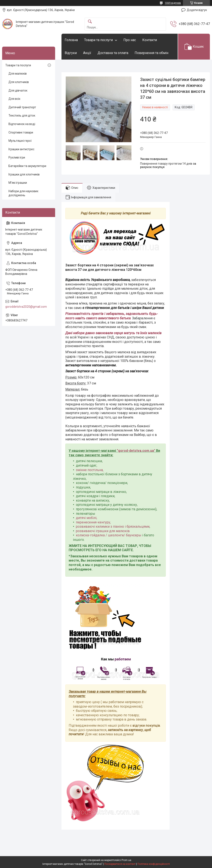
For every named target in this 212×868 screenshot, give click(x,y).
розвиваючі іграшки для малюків (103, 531)
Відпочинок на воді (22, 124)
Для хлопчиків (19, 82)
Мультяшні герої (20, 141)
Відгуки (71, 53)
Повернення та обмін (151, 53)
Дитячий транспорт (22, 107)
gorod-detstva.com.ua (136, 451)
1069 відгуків (173, 3)
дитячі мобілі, (86, 518)
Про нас (130, 40)
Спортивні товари (21, 132)
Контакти (150, 40)
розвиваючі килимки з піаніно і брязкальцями (113, 527)
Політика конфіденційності (154, 864)
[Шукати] (90, 22)
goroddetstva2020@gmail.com (26, 307)
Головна (71, 40)
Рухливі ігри (17, 157)
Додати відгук (197, 10)
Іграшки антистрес (21, 149)
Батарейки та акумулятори (27, 166)
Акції (87, 53)
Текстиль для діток (22, 115)
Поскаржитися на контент (120, 864)
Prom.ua (126, 860)
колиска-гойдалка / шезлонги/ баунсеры (109, 535)
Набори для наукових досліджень (23, 193)
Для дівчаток (18, 90)
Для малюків (18, 74)
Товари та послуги (98, 40)
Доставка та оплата (113, 53)
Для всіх (14, 99)
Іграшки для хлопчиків (24, 174)
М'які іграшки (18, 183)
